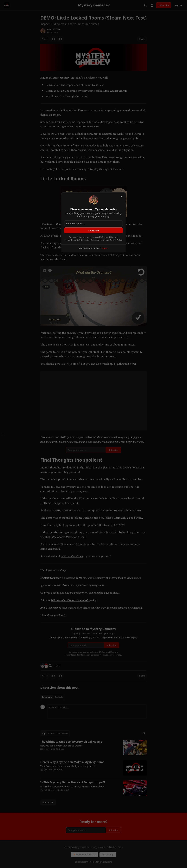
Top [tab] (44, 733)
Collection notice (115, 847)
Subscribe (164, 5)
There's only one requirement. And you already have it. (68, 766)
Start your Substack (84, 855)
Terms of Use (108, 237)
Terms (102, 847)
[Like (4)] (45, 39)
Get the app (108, 855)
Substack (80, 862)
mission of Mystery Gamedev (79, 146)
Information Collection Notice (92, 240)
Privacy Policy (116, 240)
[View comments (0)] (53, 39)
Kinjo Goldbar (54, 29)
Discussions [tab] (62, 733)
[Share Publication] (152, 5)
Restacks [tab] (59, 697)
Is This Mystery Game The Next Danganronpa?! (73, 782)
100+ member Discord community (70, 600)
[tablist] (53, 697)
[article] (93, 748)
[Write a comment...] (97, 712)
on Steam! (80, 537)
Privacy (94, 847)
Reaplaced (77, 556)
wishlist (46, 537)
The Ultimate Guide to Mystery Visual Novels (71, 742)
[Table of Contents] (3, 434)
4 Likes (57, 666)
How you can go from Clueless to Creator (61, 746)
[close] (122, 197)
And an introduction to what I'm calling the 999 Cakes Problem (72, 786)
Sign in (178, 5)
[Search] (146, 5)
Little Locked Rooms (62, 537)
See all (48, 802)
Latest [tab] (51, 733)
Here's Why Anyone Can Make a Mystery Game (72, 762)
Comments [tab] (47, 697)
